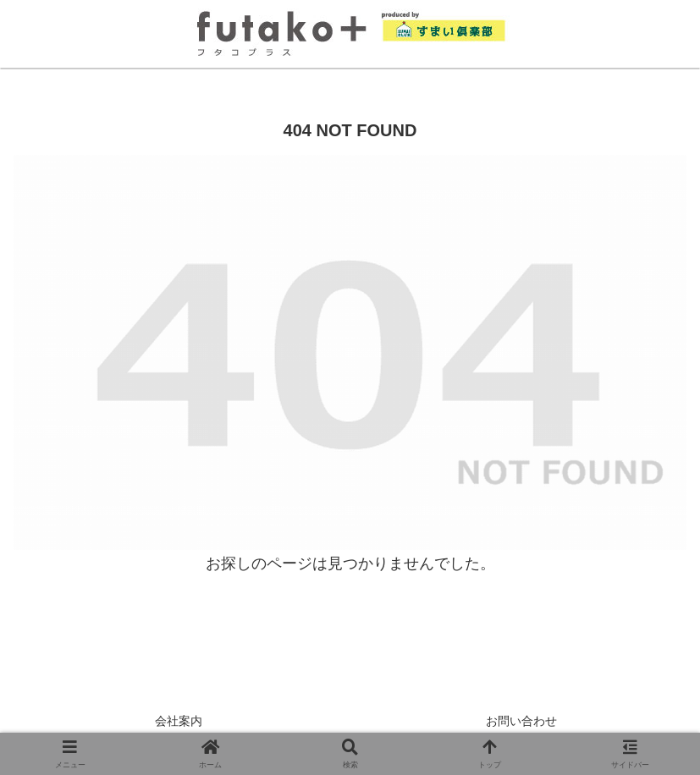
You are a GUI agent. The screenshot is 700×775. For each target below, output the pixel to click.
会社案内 (179, 721)
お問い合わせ (521, 721)
